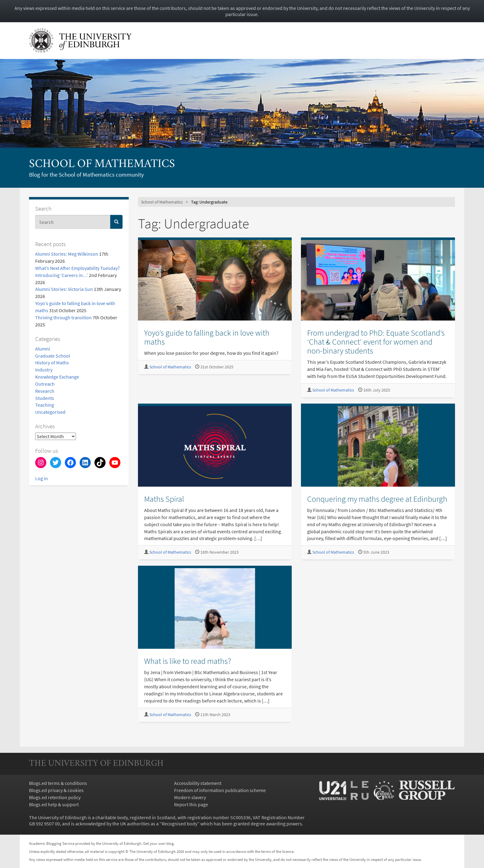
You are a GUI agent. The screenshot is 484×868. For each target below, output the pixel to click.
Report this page (191, 804)
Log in (42, 478)
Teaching (45, 405)
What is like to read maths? (188, 661)
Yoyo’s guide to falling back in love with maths (207, 337)
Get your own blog (159, 843)
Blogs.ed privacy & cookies (56, 790)
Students (45, 398)
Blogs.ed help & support (54, 804)
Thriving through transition (63, 317)
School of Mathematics (102, 164)
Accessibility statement (198, 783)
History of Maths (52, 363)
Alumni (43, 349)
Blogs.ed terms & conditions (58, 783)
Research (45, 391)
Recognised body (179, 824)
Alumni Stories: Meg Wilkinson (67, 254)
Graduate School (53, 356)
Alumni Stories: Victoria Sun (64, 289)
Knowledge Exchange (57, 377)
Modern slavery (190, 797)
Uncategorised (50, 412)
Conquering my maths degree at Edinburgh (377, 499)
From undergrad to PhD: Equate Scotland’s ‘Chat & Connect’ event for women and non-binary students (376, 342)
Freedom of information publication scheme (220, 790)
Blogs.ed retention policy (55, 797)
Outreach (45, 384)
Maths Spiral (164, 499)
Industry (44, 370)
